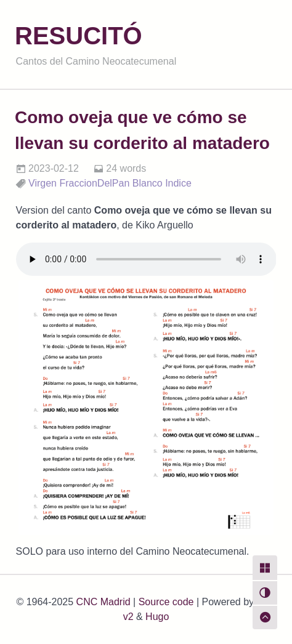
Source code (166, 602)
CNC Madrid (103, 602)
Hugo (157, 617)
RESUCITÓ (79, 36)
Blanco (148, 183)
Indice (178, 183)
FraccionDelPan (94, 183)
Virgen (43, 183)
